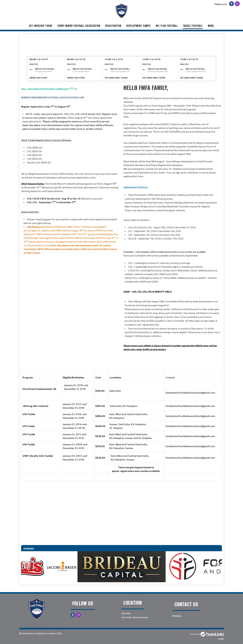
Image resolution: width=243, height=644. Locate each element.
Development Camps (139, 26)
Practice (34, 64)
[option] (46, 69)
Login (221, 639)
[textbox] (122, 44)
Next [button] (216, 565)
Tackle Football (193, 26)
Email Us (177, 616)
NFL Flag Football (167, 26)
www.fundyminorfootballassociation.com (53, 97)
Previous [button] (27, 565)
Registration (113, 26)
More (211, 26)
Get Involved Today (41, 26)
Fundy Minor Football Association (79, 26)
